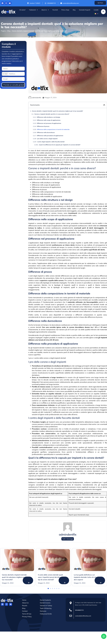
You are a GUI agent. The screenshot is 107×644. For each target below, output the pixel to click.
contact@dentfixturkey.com (83, 616)
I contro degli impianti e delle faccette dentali (51, 142)
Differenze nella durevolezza (46, 132)
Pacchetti (55, 10)
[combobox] (5, 74)
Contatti (96, 10)
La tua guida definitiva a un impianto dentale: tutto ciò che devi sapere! (85, 577)
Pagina (3, 31)
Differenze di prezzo (43, 126)
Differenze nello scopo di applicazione (49, 120)
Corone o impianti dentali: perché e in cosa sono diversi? (52, 114)
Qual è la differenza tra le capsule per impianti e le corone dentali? (60, 145)
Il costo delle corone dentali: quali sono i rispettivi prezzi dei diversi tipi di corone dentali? (50, 577)
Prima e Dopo (65, 10)
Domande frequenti (85, 10)
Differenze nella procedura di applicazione (50, 136)
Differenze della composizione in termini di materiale (53, 129)
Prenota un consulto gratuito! (14, 85)
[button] (104, 105)
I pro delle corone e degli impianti (47, 139)
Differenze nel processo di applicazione (49, 123)
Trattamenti (33, 10)
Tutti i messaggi (68, 539)
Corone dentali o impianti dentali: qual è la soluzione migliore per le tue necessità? (57, 111)
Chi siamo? (22, 10)
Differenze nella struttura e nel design (48, 117)
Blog (74, 10)
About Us (45, 10)
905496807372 (79, 610)
